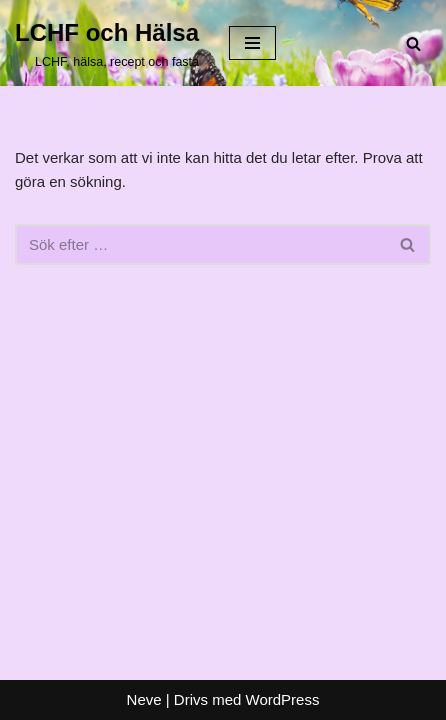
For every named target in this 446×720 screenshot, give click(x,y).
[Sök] (413, 43)
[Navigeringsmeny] (252, 43)
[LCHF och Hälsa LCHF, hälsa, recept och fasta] (107, 43)
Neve (144, 699)
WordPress (283, 699)
